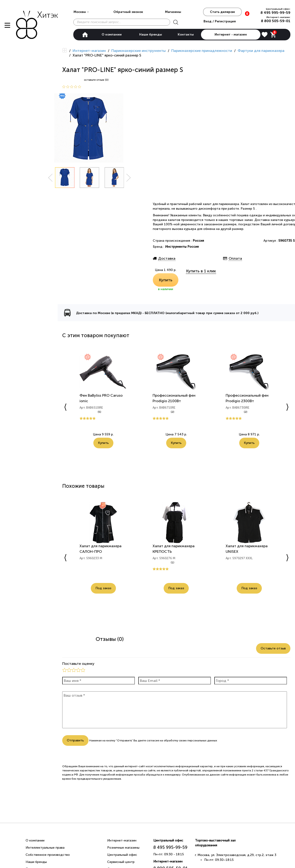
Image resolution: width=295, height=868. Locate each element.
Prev (50, 178)
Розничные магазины (123, 848)
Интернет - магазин (231, 34)
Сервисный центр (121, 862)
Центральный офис (122, 855)
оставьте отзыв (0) (96, 80)
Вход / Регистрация (220, 21)
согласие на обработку (162, 740)
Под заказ (103, 588)
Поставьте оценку (78, 664)
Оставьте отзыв (273, 648)
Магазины (173, 12)
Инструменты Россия (182, 247)
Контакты (186, 34)
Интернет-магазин (122, 840)
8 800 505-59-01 (276, 21)
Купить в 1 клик (201, 271)
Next (129, 178)
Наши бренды (151, 34)
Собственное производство (48, 855)
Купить (166, 280)
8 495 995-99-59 (275, 13)
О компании (112, 34)
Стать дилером (222, 12)
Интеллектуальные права (45, 848)
